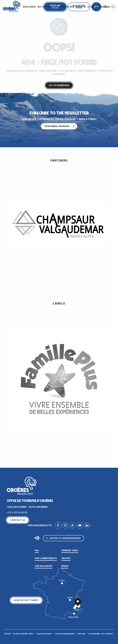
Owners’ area (70, 550)
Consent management (65, 634)
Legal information (44, 634)
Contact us (18, 520)
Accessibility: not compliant (101, 634)
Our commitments (46, 558)
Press (65, 566)
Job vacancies (43, 566)
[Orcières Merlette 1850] (11, 6)
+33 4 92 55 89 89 (17, 512)
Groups (66, 558)
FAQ (37, 550)
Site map (81, 634)
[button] (113, 7)
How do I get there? (26, 600)
